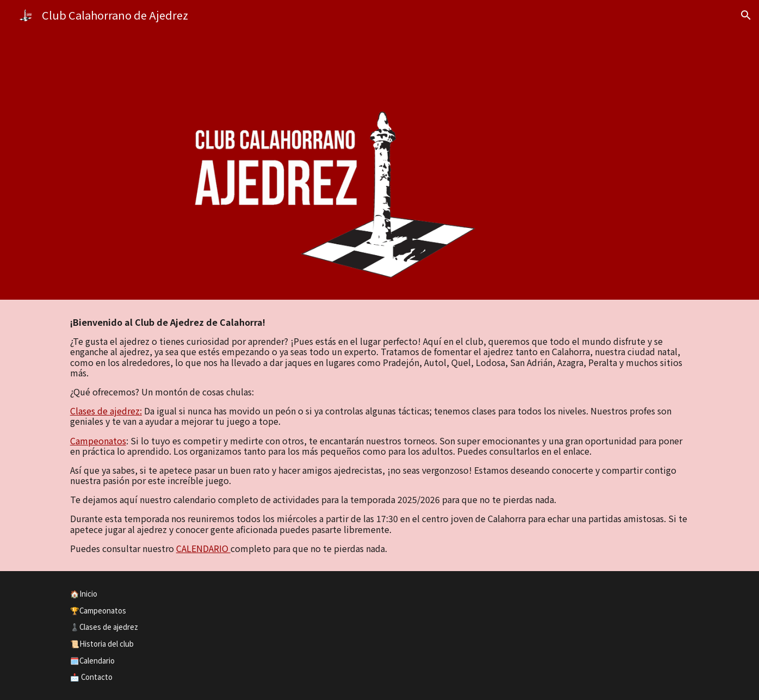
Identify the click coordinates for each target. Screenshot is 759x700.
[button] (746, 15)
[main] (379, 435)
